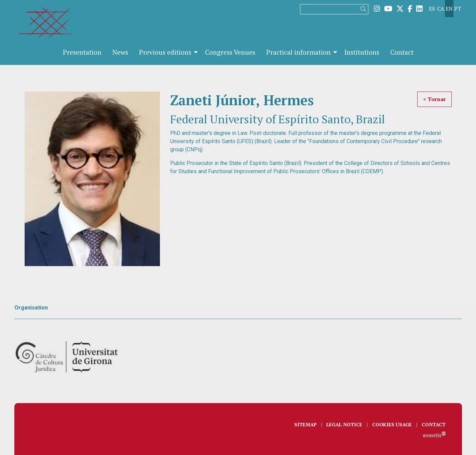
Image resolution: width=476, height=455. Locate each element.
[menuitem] (377, 9)
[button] (364, 9)
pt (458, 9)
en (449, 9)
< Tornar (434, 99)
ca (441, 9)
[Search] (334, 9)
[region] (92, 179)
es (432, 9)
